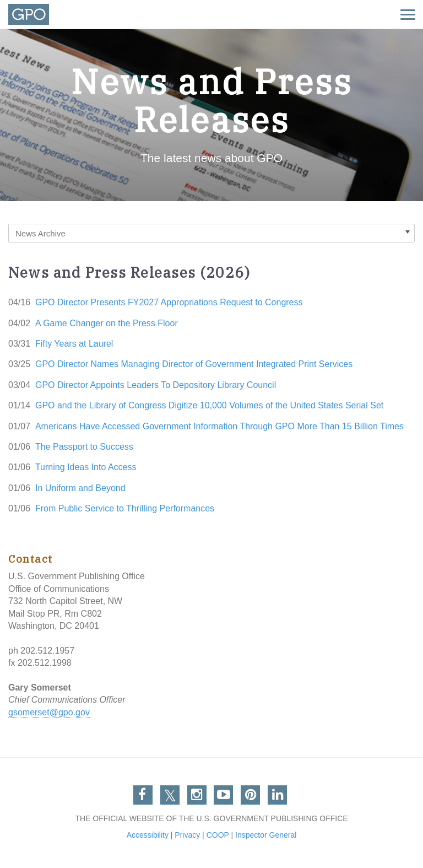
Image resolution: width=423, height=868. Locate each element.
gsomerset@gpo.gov (49, 712)
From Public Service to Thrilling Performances (125, 508)
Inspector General (266, 835)
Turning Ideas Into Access (86, 467)
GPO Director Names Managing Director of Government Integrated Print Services (194, 364)
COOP (218, 835)
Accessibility (148, 835)
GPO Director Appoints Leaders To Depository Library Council (156, 385)
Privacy (187, 835)
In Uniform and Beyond (80, 488)
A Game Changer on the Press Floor (107, 323)
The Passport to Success (84, 447)
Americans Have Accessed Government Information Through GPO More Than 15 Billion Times (219, 426)
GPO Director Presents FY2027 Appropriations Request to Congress (169, 302)
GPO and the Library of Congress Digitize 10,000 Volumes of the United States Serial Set (209, 405)
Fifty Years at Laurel (74, 344)
